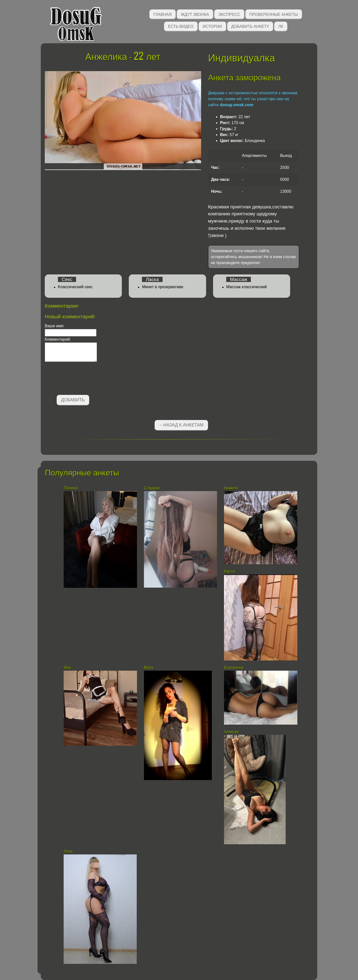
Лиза (68, 851)
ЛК (281, 26)
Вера (149, 668)
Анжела (231, 488)
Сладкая (152, 488)
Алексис (232, 732)
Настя (229, 571)
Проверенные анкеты (274, 14)
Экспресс (229, 14)
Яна (67, 668)
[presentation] (83, 379)
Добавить (73, 400)
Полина (71, 488)
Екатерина (234, 668)
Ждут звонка (195, 14)
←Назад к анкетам (181, 425)
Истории (212, 26)
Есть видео (181, 26)
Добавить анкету (250, 26)
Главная (162, 14)
